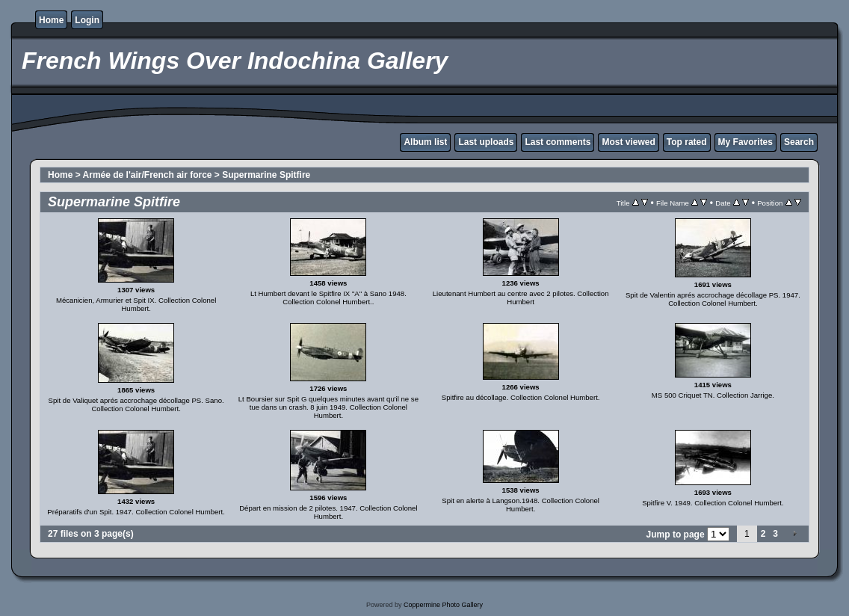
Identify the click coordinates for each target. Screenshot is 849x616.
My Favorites (745, 142)
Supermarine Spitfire (266, 175)
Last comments (558, 142)
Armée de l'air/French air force (148, 175)
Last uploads (486, 142)
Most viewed (628, 142)
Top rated (687, 142)
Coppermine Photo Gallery (443, 605)
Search (799, 142)
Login (87, 20)
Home (51, 20)
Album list (425, 142)
